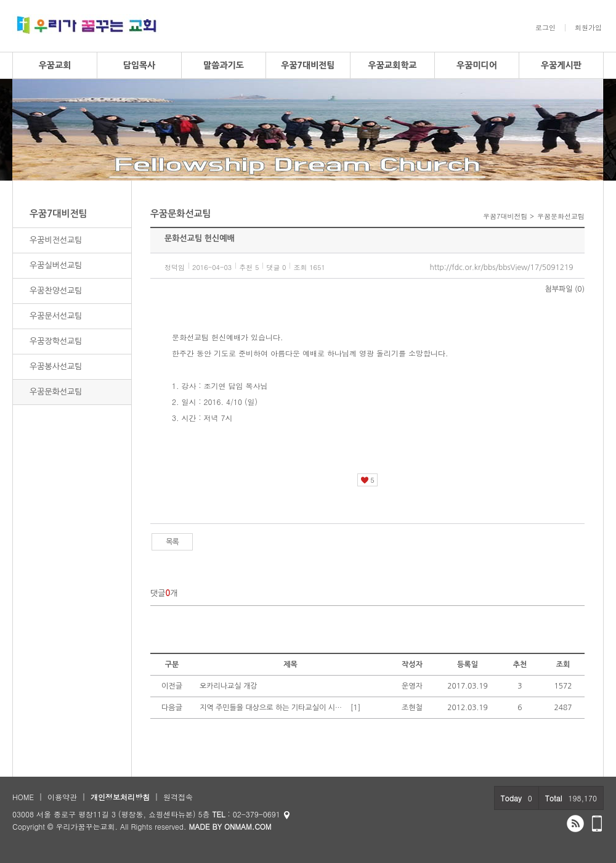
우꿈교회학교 (393, 65)
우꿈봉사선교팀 (56, 366)
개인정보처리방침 (120, 797)
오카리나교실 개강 (229, 686)
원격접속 (178, 797)
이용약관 (62, 797)
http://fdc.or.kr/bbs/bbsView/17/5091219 (501, 268)
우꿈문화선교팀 (56, 392)
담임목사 (140, 65)
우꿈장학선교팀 (56, 341)
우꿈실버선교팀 (56, 265)
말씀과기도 (224, 65)
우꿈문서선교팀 (56, 316)
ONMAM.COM (248, 826)
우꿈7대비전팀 (308, 65)
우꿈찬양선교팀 (56, 291)
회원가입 (588, 28)
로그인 (545, 28)
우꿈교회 (55, 65)
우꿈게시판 (561, 65)
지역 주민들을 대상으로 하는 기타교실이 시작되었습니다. (274, 708)
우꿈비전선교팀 (56, 240)
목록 (172, 542)
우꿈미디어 (477, 65)
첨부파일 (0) (565, 289)
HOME (23, 797)
